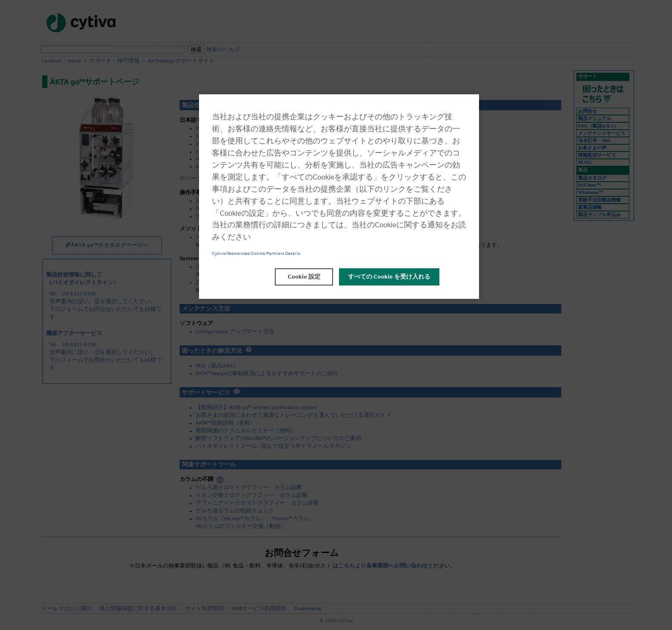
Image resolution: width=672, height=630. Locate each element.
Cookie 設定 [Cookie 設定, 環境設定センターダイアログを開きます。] (304, 277)
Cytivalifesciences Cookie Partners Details (256, 254)
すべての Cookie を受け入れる (389, 277)
